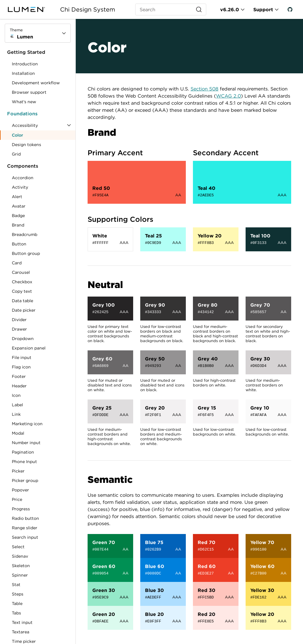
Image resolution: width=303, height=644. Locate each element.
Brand (18, 225)
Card (17, 263)
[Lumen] (30, 9)
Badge (18, 216)
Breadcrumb (25, 234)
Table (17, 603)
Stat (16, 585)
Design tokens (26, 145)
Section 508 (204, 89)
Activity (20, 187)
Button (23, 245)
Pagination (23, 452)
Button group (26, 253)
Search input (25, 537)
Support (263, 9)
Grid (16, 154)
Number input (26, 443)
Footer (19, 376)
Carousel (21, 272)
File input (22, 357)
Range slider (25, 528)
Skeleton (21, 566)
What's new (24, 102)
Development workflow (36, 83)
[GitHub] (290, 9)
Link (23, 415)
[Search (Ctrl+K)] (171, 9)
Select (18, 547)
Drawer (19, 329)
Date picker (24, 310)
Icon (16, 395)
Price (17, 499)
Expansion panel (29, 348)
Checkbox (22, 282)
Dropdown (23, 339)
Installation (23, 73)
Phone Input (24, 462)
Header (19, 386)
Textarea (21, 632)
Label (17, 405)
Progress (21, 509)
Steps (18, 594)
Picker (18, 471)
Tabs (16, 613)
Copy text (22, 291)
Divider (19, 320)
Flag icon (21, 367)
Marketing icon (27, 424)
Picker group (25, 480)
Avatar (19, 206)
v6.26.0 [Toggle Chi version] (230, 9)
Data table (22, 301)
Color (17, 135)
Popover (20, 490)
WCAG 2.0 (228, 96)
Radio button (25, 518)
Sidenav (20, 556)
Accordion (23, 178)
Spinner (20, 575)
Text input (22, 622)
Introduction (25, 64)
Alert (17, 197)
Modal (18, 433)
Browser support (29, 92)
